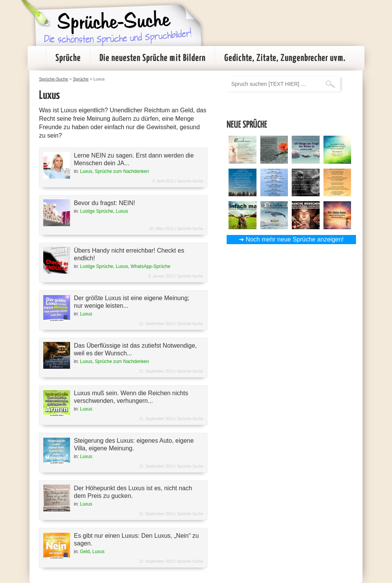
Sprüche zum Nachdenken (122, 171)
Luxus (86, 171)
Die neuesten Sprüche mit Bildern (153, 58)
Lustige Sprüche (97, 211)
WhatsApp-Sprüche (150, 266)
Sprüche (68, 58)
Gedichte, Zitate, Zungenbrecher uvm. (285, 58)
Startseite (37, 58)
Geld (85, 552)
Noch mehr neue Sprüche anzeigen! (295, 239)
